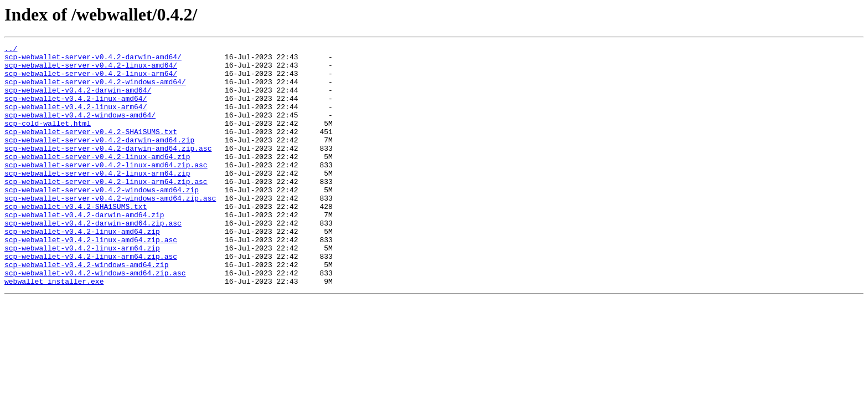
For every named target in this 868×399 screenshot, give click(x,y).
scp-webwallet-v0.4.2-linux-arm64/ (76, 120)
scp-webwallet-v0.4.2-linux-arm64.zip (82, 289)
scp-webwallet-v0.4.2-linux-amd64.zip (82, 269)
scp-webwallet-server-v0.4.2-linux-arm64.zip (97, 199)
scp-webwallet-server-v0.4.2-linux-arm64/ (91, 80)
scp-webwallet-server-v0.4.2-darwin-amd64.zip (99, 160)
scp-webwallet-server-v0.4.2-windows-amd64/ (95, 90)
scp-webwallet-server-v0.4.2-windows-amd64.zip (102, 219)
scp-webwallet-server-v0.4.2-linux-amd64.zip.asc (106, 190)
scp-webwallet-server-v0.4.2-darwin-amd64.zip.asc (108, 170)
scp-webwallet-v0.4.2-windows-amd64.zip (86, 309)
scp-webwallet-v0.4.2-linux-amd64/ (76, 110)
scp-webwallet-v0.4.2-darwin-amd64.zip (84, 249)
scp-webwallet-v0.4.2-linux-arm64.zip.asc (91, 299)
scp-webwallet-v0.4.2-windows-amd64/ (80, 130)
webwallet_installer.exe (54, 329)
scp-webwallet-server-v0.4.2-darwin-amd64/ (93, 60)
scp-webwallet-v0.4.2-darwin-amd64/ (78, 100)
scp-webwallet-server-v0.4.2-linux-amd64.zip (97, 180)
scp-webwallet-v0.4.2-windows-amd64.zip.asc (95, 319)
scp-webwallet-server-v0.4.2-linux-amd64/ (91, 70)
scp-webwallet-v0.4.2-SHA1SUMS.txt (76, 239)
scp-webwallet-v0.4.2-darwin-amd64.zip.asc (93, 259)
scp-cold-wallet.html (48, 140)
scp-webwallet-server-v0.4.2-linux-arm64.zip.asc (106, 209)
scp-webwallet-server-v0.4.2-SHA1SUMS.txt (91, 150)
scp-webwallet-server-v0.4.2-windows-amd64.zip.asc (110, 229)
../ (11, 50)
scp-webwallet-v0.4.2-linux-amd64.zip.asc (91, 279)
